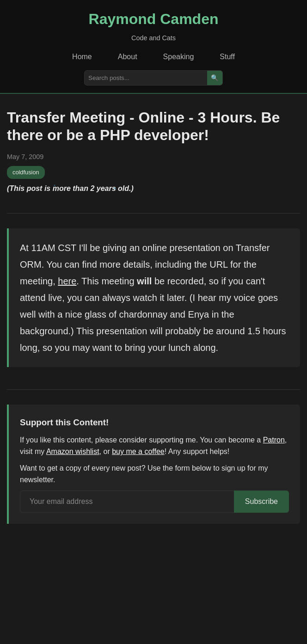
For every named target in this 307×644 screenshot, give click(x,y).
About (128, 57)
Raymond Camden (154, 19)
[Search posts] (146, 78)
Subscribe (261, 501)
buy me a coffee (138, 451)
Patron (274, 440)
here (67, 281)
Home (82, 57)
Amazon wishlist (73, 451)
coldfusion (26, 172)
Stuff (227, 57)
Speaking (179, 57)
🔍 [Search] (215, 78)
